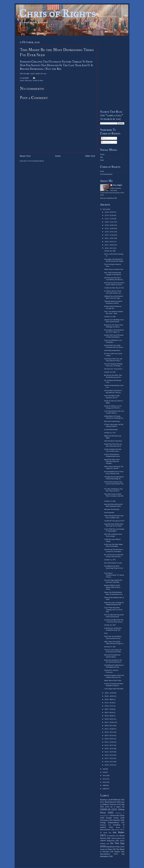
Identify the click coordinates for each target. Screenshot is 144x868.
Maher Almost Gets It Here (113, 681)
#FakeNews (104, 800)
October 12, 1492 (110, 501)
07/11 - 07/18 (109, 703)
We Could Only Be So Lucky (113, 563)
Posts (104, 138)
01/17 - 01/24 (109, 758)
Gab (101, 157)
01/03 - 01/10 (109, 765)
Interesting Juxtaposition (112, 351)
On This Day (117, 843)
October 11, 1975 (110, 560)
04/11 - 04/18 (109, 722)
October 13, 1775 (110, 433)
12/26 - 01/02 (109, 212)
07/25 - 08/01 (109, 700)
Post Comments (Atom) (36, 161)
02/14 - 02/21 (109, 745)
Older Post (90, 156)
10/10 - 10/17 (109, 248)
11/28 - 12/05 (109, 225)
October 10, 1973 (110, 625)
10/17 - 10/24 (109, 245)
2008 (104, 789)
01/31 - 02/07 (109, 752)
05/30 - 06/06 (109, 716)
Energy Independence (110, 823)
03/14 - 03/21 (109, 732)
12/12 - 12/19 (109, 219)
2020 (104, 769)
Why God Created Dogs (112, 421)
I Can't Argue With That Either (114, 689)
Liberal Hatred (116, 838)
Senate (102, 849)
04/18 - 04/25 (109, 719)
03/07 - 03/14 (109, 736)
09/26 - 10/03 (109, 696)
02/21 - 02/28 (109, 742)
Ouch (106, 633)
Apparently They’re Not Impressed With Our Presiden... (112, 462)
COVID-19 (36, 81)
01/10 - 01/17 (109, 762)
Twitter (117, 852)
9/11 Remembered (106, 174)
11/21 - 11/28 (109, 229)
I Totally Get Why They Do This (114, 288)
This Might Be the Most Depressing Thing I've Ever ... (114, 568)
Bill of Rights (116, 807)
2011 (104, 779)
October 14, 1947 (110, 372)
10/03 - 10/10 (109, 693)
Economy (104, 820)
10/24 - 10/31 (109, 242)
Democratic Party (117, 816)
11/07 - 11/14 (109, 235)
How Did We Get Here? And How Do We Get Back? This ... (114, 484)
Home (58, 156)
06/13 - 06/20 (109, 713)
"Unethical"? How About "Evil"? (114, 521)
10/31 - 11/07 (109, 238)
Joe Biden (119, 833)
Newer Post (25, 156)
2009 (104, 786)
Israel (105, 833)
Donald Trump (112, 818)
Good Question (109, 513)
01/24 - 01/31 (109, 755)
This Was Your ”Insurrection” (113, 369)
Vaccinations (105, 854)
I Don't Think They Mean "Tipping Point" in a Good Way (113, 610)
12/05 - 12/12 (109, 222)
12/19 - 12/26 (109, 215)
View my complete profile (109, 198)
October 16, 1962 (110, 251)
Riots (41, 81)
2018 (104, 772)
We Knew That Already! (112, 509)
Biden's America (110, 804)
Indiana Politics (119, 830)
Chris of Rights (57, 14)
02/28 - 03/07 (109, 739)
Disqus (102, 154)
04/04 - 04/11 (109, 726)
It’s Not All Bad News (111, 430)
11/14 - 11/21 (109, 232)
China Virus (28, 81)
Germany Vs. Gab (110, 647)
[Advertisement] (112, 73)
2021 (104, 209)
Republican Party (113, 847)
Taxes (110, 849)
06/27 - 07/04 (109, 709)
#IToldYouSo (116, 800)
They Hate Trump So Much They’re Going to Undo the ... (114, 496)
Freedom (103, 825)
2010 (104, 782)
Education (117, 820)
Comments (106, 142)
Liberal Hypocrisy (107, 841)
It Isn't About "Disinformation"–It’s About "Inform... (114, 575)
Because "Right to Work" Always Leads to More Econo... (112, 587)
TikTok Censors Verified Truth (114, 269)
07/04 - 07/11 (109, 706)
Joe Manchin (111, 836)
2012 (104, 776)
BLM (123, 802)
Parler (102, 160)
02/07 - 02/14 (109, 749)
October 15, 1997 (110, 317)
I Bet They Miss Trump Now (113, 441)
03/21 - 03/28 (109, 729)
